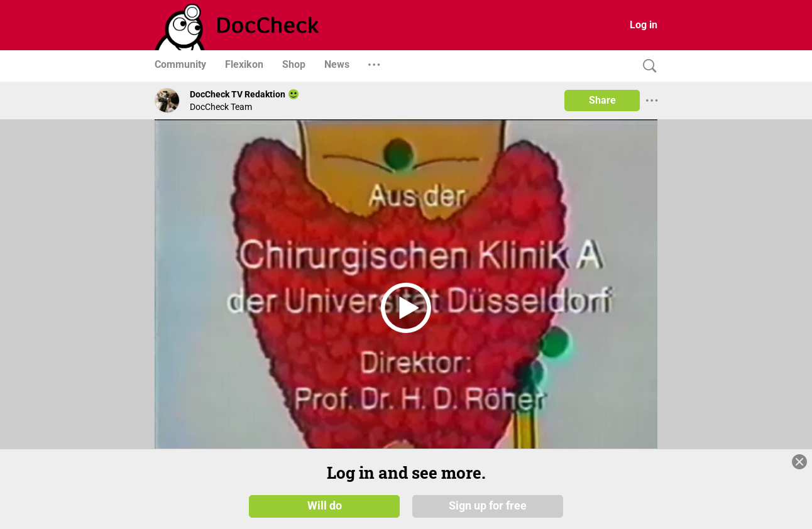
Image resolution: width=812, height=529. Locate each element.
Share (602, 100)
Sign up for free (488, 505)
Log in (644, 25)
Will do (325, 505)
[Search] (647, 66)
